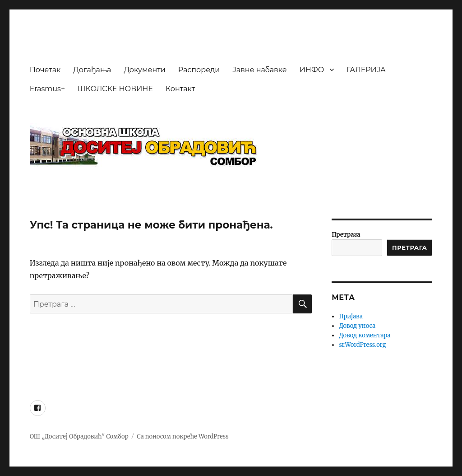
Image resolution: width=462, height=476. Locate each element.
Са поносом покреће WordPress (182, 436)
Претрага (346, 235)
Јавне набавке (259, 70)
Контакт (180, 89)
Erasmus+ (47, 89)
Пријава (351, 316)
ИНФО (312, 70)
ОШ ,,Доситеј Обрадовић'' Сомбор (79, 436)
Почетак (45, 70)
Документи (144, 70)
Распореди (199, 70)
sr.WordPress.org (362, 345)
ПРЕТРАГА (409, 247)
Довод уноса (357, 326)
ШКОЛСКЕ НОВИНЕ (115, 89)
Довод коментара (365, 335)
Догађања (92, 70)
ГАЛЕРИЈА (366, 70)
